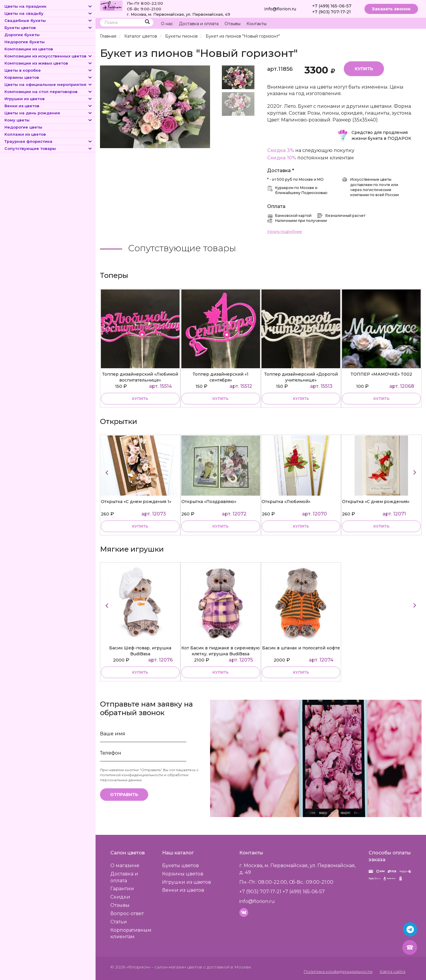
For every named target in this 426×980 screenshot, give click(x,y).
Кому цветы (49, 120)
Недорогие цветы (23, 127)
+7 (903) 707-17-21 (331, 12)
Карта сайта (393, 971)
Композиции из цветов (29, 49)
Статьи (119, 921)
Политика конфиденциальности (339, 971)
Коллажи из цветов (25, 134)
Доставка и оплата (199, 24)
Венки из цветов (49, 106)
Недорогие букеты (25, 42)
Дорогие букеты (22, 35)
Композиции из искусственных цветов (49, 56)
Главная (108, 36)
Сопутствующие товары (49, 148)
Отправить (124, 794)
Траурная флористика (49, 141)
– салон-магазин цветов (177, 967)
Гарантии (122, 888)
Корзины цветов (49, 77)
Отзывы (233, 24)
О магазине (125, 865)
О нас (167, 24)
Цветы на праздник (49, 6)
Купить (364, 68)
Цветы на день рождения (49, 113)
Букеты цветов (49, 28)
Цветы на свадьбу (49, 13)
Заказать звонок (391, 9)
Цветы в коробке (49, 70)
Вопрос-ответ (127, 913)
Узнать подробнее (285, 231)
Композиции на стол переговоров (49, 92)
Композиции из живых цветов (49, 63)
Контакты (256, 24)
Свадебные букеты (49, 20)
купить (140, 398)
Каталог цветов (141, 36)
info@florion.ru (280, 9)
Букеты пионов (181, 36)
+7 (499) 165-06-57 (332, 6)
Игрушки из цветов (49, 99)
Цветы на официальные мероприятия (49, 84)
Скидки (120, 897)
